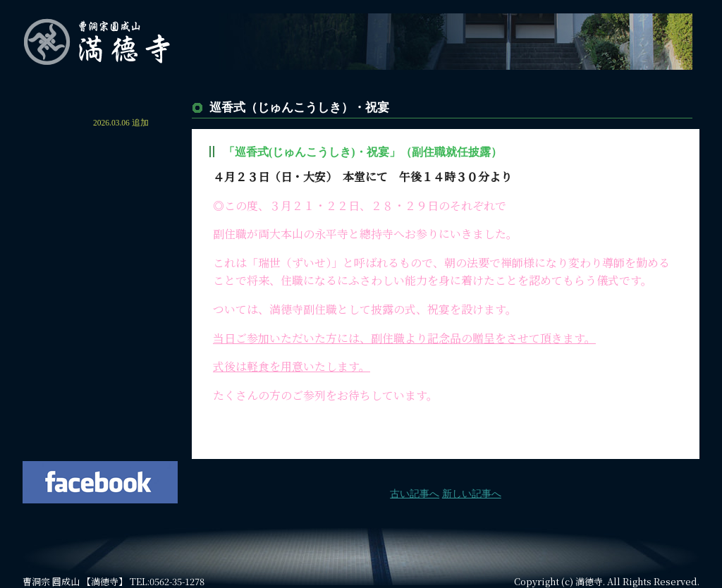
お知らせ (58, 123)
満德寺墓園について (100, 219)
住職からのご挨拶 (100, 147)
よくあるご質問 (100, 363)
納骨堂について (100, 267)
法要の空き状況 (100, 435)
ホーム (100, 99)
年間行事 (100, 195)
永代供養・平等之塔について (100, 243)
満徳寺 (589, 581)
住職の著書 (100, 387)
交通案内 (100, 339)
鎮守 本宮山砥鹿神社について (100, 291)
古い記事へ (415, 494)
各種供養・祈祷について (100, 315)
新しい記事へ (472, 494)
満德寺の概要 (100, 171)
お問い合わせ (100, 411)
